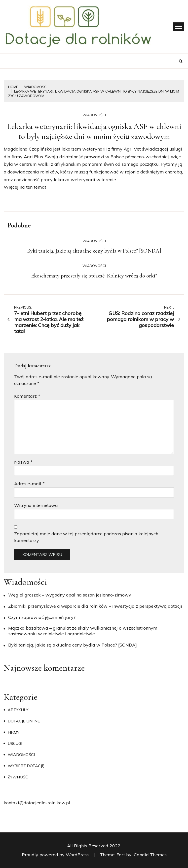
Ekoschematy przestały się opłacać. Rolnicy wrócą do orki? (94, 276)
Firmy (14, 732)
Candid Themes (150, 855)
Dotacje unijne (24, 721)
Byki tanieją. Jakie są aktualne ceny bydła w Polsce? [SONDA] (94, 251)
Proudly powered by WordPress (56, 855)
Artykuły (18, 710)
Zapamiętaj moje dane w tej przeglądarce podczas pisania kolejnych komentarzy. (86, 537)
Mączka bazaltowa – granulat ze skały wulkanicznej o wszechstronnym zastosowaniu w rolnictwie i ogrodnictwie (83, 631)
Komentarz (27, 396)
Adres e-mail (29, 484)
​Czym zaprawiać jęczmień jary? (42, 617)
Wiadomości (94, 115)
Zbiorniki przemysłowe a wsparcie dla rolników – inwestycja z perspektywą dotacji (95, 606)
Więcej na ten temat (25, 187)
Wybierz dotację (26, 766)
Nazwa (23, 462)
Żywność (18, 777)
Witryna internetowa (36, 505)
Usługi (15, 743)
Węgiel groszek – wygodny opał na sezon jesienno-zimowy (70, 595)
